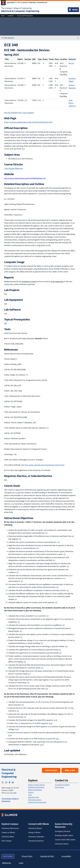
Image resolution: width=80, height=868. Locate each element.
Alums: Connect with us (37, 785)
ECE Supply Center (35, 800)
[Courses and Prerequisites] (25, 16)
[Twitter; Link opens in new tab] (3, 782)
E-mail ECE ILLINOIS (62, 785)
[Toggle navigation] (73, 10)
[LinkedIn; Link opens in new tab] (13, 782)
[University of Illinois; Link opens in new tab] (9, 815)
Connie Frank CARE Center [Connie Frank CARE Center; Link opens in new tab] (65, 840)
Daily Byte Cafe (34, 797)
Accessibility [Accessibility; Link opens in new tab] (66, 856)
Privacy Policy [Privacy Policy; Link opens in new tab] (27, 856)
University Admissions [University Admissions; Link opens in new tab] (10, 828)
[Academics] (11, 16)
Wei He (71, 63)
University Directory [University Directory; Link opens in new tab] (36, 841)
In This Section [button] (8, 38)
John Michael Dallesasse (14, 168)
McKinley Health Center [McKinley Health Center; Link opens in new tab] (64, 835)
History (31, 792)
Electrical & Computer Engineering (9, 773)
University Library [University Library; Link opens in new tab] (62, 844)
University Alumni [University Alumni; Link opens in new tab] (35, 828)
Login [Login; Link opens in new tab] (21, 863)
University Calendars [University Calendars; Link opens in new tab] (36, 837)
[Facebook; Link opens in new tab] (10, 782)
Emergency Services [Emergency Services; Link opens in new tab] (63, 831)
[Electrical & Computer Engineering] (20, 11)
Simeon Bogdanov (73, 86)
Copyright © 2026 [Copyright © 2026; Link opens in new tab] (47, 856)
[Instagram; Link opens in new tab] (6, 782)
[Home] (3, 16)
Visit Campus (59, 787)
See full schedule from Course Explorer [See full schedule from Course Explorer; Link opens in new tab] (19, 113)
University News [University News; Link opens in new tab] (8, 837)
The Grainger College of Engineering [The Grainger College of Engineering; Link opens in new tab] (16, 8)
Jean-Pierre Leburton (72, 103)
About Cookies (8, 856)
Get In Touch (51, 770)
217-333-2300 (12, 793)
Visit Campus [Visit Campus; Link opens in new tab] (7, 841)
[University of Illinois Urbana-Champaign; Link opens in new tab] (24, 3)
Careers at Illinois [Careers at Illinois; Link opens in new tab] (8, 832)
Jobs (30, 795)
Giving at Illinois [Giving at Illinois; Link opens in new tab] (34, 832)
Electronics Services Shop (37, 802)
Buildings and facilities (36, 787)
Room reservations (35, 790)
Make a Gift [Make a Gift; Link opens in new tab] (70, 770)
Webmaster (7, 863)
